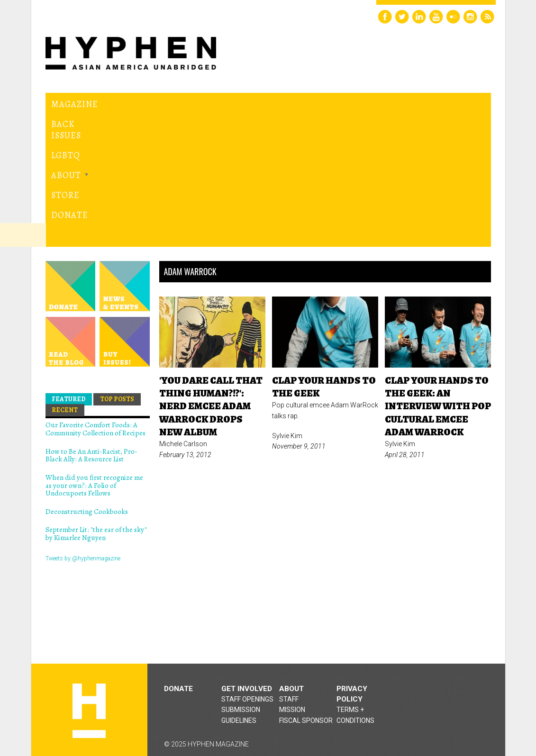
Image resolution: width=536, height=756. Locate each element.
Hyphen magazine (89, 600)
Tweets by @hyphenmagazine (83, 448)
